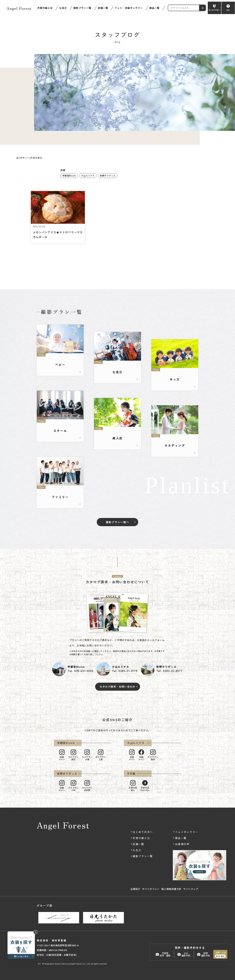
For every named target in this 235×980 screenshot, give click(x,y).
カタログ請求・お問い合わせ (117, 687)
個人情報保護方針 (171, 889)
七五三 (63, 8)
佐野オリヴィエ (108, 176)
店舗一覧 (103, 8)
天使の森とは (45, 8)
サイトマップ (191, 889)
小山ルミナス (88, 176)
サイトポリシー (151, 889)
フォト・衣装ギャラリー (129, 8)
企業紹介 (135, 889)
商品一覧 (154, 8)
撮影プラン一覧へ (117, 522)
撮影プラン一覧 (82, 8)
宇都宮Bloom (69, 176)
